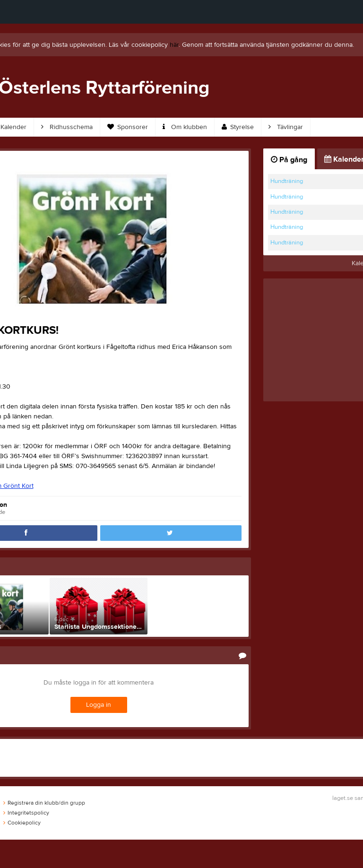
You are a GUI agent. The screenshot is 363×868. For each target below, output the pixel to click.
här (174, 45)
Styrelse (238, 127)
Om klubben (185, 127)
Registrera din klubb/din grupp (44, 803)
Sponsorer (128, 127)
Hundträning (287, 181)
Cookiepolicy (22, 823)
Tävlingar (286, 127)
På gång (289, 160)
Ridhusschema (67, 127)
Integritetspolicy (26, 813)
